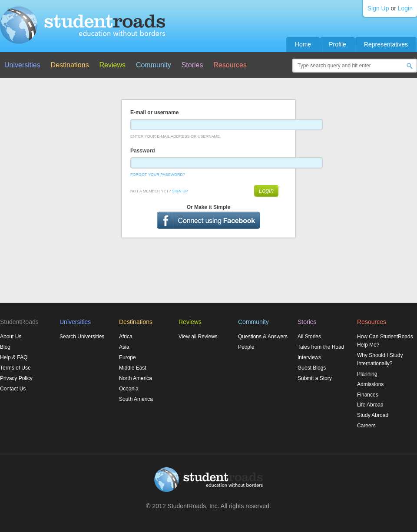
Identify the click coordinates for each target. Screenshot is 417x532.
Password (143, 151)
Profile (338, 44)
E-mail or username (154, 112)
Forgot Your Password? (158, 175)
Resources (230, 65)
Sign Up (378, 8)
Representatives (386, 44)
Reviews (113, 65)
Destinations (70, 65)
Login (405, 8)
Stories (192, 65)
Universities (22, 65)
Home (303, 44)
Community (154, 65)
